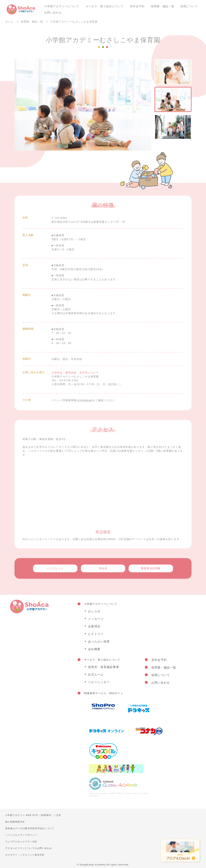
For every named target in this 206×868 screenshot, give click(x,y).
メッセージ (96, 619)
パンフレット (55, 568)
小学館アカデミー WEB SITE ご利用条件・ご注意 (33, 815)
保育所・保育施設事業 (104, 667)
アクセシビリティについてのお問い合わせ (28, 848)
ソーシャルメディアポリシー (21, 835)
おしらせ (94, 611)
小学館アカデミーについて (62, 6)
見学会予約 (137, 6)
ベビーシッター (99, 682)
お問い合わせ (53, 13)
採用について (189, 6)
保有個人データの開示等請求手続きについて (30, 828)
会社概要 (94, 649)
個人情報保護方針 (15, 822)
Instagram (86, 400)
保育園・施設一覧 (163, 6)
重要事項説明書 (151, 568)
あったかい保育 (99, 642)
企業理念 (94, 626)
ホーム (9, 22)
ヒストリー (96, 634)
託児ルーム (96, 675)
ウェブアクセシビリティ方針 (21, 842)
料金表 (103, 568)
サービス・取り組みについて (105, 6)
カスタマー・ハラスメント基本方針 (25, 855)
